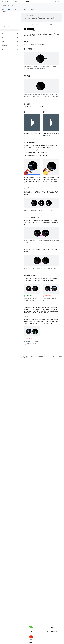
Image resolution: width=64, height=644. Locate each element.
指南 (51, 24)
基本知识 (17, 2)
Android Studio (58, 2)
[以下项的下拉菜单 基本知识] (21, 2)
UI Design (5, 6)
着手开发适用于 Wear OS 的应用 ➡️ (28, 9)
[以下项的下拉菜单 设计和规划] (31, 2)
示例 (15, 9)
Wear (11, 6)
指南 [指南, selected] (9, 9)
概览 (3, 9)
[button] (8, 11)
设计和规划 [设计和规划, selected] (27, 2)
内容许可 (34, 356)
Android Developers (28, 24)
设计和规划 (36, 24)
